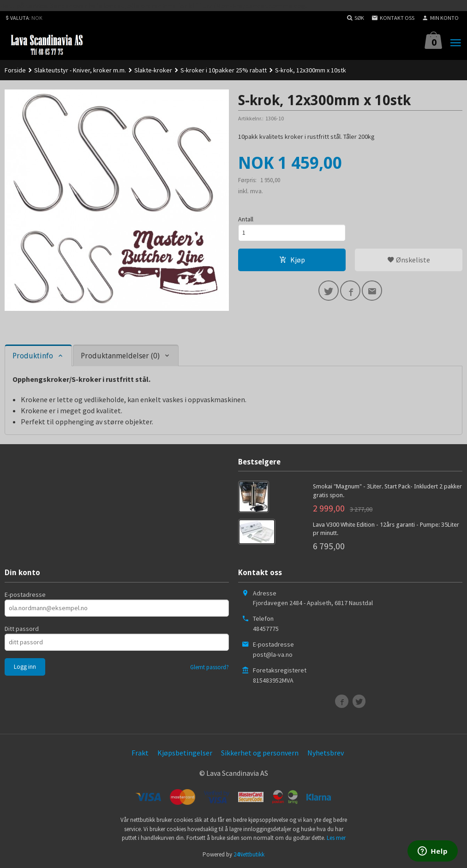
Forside (15, 70)
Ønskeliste (409, 260)
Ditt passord (22, 629)
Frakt (140, 753)
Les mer (336, 838)
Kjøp (292, 260)
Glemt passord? (210, 667)
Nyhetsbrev (326, 753)
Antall (246, 219)
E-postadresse (25, 595)
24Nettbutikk (249, 854)
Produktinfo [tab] (33, 356)
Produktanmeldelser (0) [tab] (120, 356)
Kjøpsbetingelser (185, 753)
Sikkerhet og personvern (260, 753)
